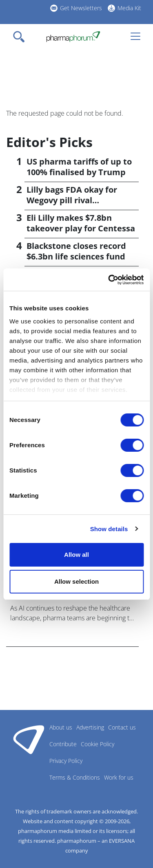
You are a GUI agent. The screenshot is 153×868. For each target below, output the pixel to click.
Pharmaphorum (29, 739)
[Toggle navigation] (21, 37)
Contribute (63, 744)
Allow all (76, 555)
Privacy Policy (66, 761)
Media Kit (129, 8)
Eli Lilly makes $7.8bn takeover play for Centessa (81, 223)
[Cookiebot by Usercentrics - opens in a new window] (109, 280)
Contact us (122, 727)
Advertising (90, 727)
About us (61, 727)
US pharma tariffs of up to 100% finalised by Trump (79, 167)
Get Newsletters (81, 8)
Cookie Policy (98, 744)
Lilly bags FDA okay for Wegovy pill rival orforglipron (72, 200)
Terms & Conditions (75, 777)
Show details (109, 529)
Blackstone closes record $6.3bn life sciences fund (76, 251)
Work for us (119, 777)
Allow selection (76, 581)
